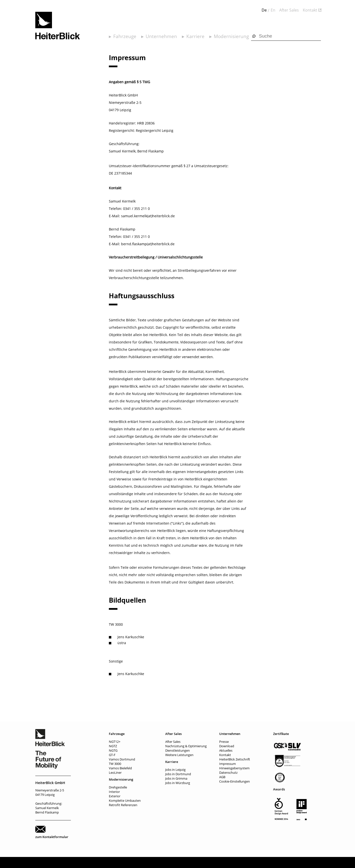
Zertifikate (281, 734)
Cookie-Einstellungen (235, 781)
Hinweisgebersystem (234, 768)
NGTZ (113, 746)
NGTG (113, 750)
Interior (114, 792)
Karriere (195, 36)
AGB (222, 777)
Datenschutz (228, 773)
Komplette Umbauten (125, 800)
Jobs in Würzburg (178, 783)
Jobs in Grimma (176, 778)
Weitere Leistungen (179, 755)
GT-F (112, 755)
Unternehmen (161, 36)
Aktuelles (226, 750)
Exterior (115, 796)
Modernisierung (231, 36)
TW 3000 (115, 764)
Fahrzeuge (125, 36)
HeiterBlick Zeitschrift (235, 759)
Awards (279, 789)
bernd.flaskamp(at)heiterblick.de (148, 244)
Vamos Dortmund (122, 759)
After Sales (289, 10)
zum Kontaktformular (52, 837)
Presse (224, 742)
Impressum (228, 764)
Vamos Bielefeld (120, 768)
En (273, 10)
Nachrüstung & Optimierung (186, 746)
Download (227, 746)
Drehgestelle (118, 787)
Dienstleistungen (177, 750)
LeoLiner (115, 773)
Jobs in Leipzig (175, 770)
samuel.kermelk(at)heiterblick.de (148, 216)
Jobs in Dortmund (178, 774)
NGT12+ (115, 742)
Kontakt (310, 10)
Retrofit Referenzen (123, 805)
